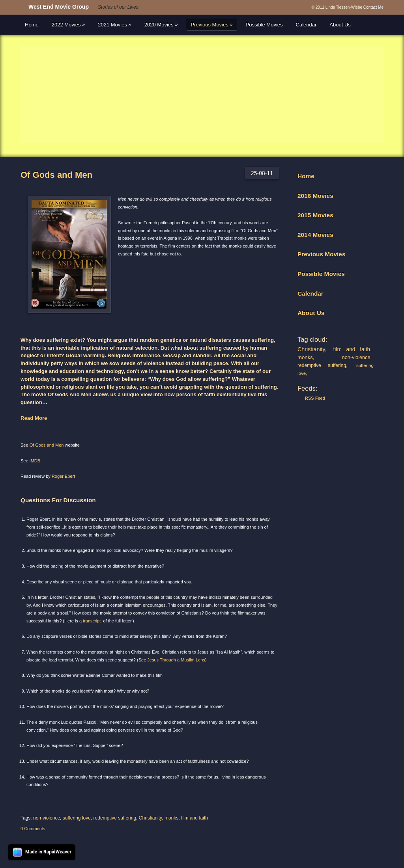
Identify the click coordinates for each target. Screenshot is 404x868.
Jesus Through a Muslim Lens (176, 660)
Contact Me (373, 7)
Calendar (306, 25)
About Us (340, 25)
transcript (92, 621)
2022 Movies (68, 24)
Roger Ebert (63, 476)
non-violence (47, 818)
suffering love (77, 818)
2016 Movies (315, 196)
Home (32, 25)
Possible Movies (264, 25)
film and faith (195, 818)
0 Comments (33, 829)
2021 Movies (115, 24)
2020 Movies (161, 24)
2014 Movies (315, 235)
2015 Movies (315, 215)
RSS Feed (315, 398)
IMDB (35, 461)
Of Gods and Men (56, 175)
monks (171, 818)
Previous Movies (211, 24)
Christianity (150, 818)
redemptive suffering (115, 818)
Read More (34, 418)
